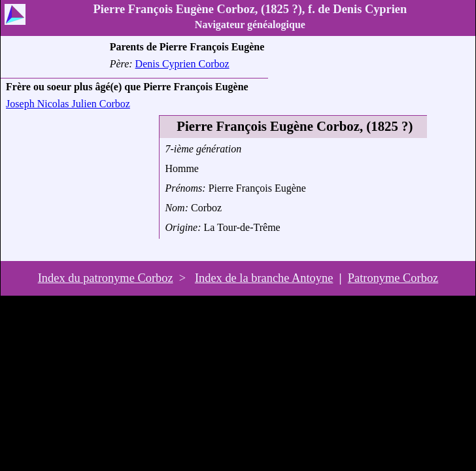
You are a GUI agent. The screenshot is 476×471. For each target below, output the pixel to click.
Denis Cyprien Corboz (182, 64)
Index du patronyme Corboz (106, 278)
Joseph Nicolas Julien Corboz (68, 104)
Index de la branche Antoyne (264, 278)
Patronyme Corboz (393, 278)
